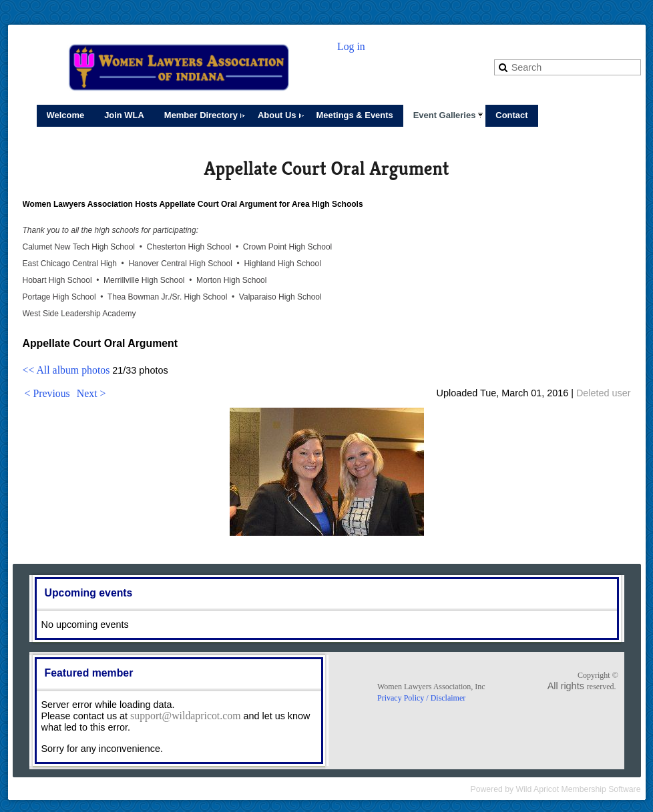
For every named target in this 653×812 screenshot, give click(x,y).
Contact (511, 115)
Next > (91, 393)
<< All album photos (66, 370)
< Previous (47, 393)
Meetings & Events (355, 115)
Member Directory (201, 115)
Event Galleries (445, 115)
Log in (351, 46)
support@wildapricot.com (185, 716)
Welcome (66, 115)
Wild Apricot (538, 789)
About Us (277, 115)
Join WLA (124, 115)
